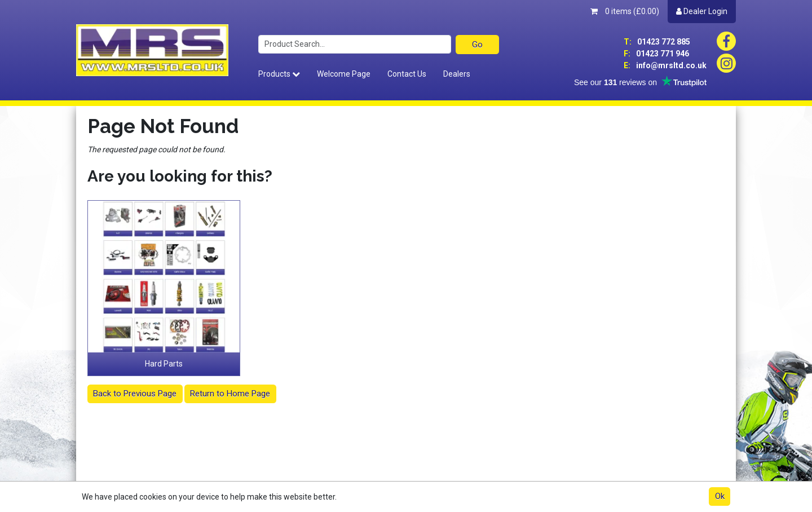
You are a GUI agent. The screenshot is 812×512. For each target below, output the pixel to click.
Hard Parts (164, 364)
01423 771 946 (656, 54)
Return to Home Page (230, 394)
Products (279, 74)
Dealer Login (702, 11)
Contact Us (407, 74)
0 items (625, 11)
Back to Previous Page (135, 394)
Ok (720, 496)
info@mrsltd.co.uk (665, 65)
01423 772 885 (657, 42)
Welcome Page (344, 74)
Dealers (457, 74)
